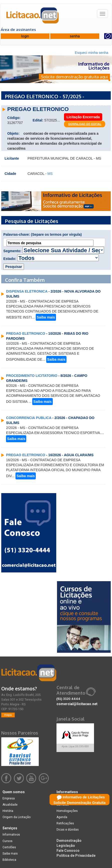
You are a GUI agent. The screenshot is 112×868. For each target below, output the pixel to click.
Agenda (62, 817)
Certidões (9, 847)
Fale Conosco (68, 851)
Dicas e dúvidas (68, 830)
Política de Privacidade (76, 856)
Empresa (9, 798)
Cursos (7, 841)
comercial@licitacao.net (77, 704)
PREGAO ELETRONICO (25, 333)
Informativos (11, 835)
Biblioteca (9, 860)
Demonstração (69, 841)
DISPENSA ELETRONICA (27, 291)
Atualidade (10, 805)
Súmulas (63, 805)
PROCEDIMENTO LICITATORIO (32, 376)
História (8, 811)
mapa (8, 715)
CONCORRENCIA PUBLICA (29, 418)
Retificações (65, 823)
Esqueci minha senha (91, 53)
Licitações (64, 798)
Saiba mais (46, 317)
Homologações (67, 811)
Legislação (66, 846)
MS (50, 174)
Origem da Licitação (16, 817)
